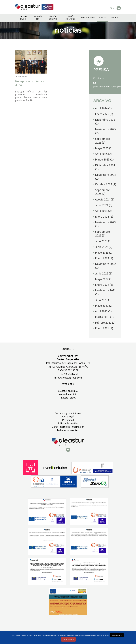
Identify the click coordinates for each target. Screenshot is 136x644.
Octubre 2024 (106, 184)
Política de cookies (68, 423)
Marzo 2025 (104, 160)
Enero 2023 (104, 258)
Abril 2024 (103, 211)
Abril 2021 (103, 311)
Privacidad (68, 420)
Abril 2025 (103, 154)
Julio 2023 (103, 241)
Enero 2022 (104, 285)
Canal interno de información (68, 427)
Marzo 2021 (104, 317)
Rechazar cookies (68, 639)
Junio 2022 (104, 273)
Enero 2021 (104, 328)
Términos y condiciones (68, 413)
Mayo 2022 (104, 279)
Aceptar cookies (117, 635)
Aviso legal (68, 417)
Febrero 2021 (105, 323)
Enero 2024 (104, 217)
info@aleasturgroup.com (68, 378)
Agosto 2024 (105, 199)
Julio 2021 (103, 300)
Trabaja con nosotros (68, 430)
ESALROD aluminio (68, 394)
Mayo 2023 (104, 253)
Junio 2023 (104, 247)
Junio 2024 (104, 205)
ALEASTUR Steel (68, 398)
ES (112, 8)
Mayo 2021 (104, 306)
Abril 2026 (103, 108)
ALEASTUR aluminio (68, 391)
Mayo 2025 (104, 148)
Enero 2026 (104, 114)
